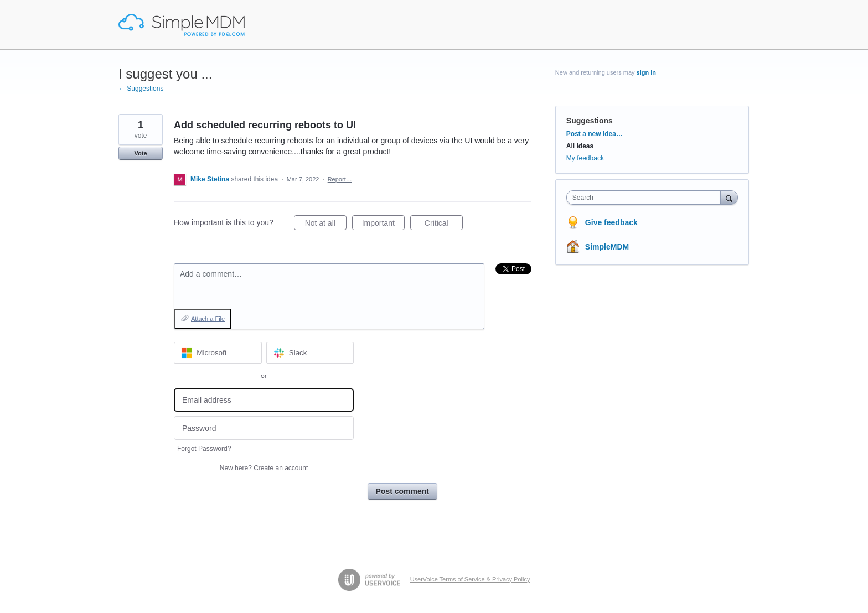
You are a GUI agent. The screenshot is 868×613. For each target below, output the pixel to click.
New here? (264, 468)
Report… (340, 179)
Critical (444, 225)
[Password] (264, 428)
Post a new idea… (595, 134)
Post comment (402, 491)
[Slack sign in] (310, 353)
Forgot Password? (204, 449)
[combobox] (646, 198)
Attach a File (208, 319)
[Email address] (264, 400)
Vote (140, 153)
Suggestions (590, 121)
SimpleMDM (607, 247)
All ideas (580, 146)
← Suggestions (141, 89)
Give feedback (611, 222)
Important (383, 225)
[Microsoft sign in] (218, 353)
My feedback (585, 158)
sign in (646, 72)
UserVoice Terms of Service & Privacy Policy (470, 579)
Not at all (326, 225)
